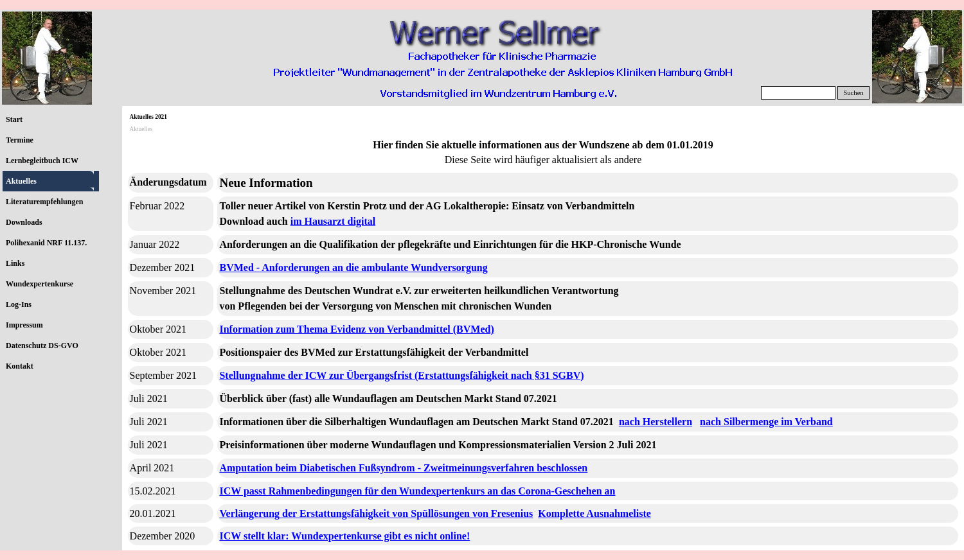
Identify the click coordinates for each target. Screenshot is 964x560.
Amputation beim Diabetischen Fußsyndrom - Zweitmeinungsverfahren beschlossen (403, 468)
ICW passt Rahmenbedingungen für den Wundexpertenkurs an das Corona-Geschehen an (417, 491)
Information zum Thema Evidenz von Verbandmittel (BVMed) (356, 329)
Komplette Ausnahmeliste (594, 513)
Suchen (853, 93)
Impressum (24, 325)
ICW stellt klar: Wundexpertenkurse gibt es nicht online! (344, 536)
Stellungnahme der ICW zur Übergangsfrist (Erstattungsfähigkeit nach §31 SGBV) (401, 375)
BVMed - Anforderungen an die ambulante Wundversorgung (353, 267)
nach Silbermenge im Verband (766, 422)
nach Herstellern (656, 422)
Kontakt (20, 366)
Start (14, 119)
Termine (20, 140)
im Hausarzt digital (333, 221)
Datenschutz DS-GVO (42, 346)
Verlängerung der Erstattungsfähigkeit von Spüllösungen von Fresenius (376, 513)
